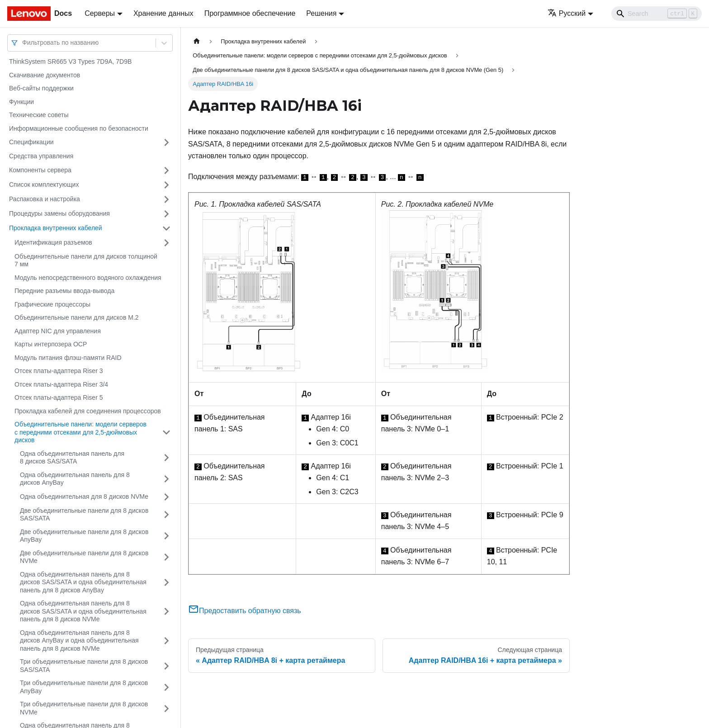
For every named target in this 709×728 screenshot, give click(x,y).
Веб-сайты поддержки (41, 88)
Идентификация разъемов (53, 242)
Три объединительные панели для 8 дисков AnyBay (84, 687)
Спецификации (31, 142)
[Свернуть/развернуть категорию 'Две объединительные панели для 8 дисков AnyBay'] (166, 536)
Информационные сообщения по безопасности (79, 128)
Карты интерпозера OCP (51, 344)
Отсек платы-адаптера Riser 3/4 (61, 384)
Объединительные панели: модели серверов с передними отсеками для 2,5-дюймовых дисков (80, 432)
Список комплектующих (44, 184)
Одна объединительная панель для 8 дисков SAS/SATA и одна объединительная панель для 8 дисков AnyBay (83, 582)
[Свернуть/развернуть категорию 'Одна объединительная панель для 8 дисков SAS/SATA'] (166, 458)
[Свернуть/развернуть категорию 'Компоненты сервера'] (166, 170)
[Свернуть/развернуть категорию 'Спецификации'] (166, 142)
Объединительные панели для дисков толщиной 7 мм (86, 260)
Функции (21, 102)
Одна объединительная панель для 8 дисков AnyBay (75, 479)
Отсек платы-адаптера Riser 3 (59, 371)
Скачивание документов (45, 75)
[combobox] (23, 43)
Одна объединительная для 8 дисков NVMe (84, 496)
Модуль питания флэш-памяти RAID (68, 358)
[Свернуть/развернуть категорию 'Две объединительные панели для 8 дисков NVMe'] (166, 557)
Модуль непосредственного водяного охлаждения (88, 278)
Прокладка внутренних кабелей (56, 228)
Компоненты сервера (40, 170)
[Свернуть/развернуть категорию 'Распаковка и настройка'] (166, 199)
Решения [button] (321, 13)
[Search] (657, 14)
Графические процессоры (52, 304)
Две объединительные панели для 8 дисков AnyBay (84, 536)
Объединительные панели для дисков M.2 (77, 317)
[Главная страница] (197, 41)
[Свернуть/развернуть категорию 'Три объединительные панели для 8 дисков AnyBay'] (166, 687)
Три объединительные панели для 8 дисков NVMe (84, 708)
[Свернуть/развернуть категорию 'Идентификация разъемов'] (166, 243)
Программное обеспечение (250, 13)
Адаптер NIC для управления (58, 331)
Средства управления (41, 156)
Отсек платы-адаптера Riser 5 (59, 397)
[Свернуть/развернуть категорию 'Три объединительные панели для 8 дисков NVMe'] (166, 708)
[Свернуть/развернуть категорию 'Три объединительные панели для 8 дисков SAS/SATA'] (166, 666)
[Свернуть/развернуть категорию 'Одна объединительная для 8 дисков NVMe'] (166, 497)
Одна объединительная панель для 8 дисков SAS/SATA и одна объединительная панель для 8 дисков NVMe (83, 611)
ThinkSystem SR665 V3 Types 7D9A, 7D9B (70, 61)
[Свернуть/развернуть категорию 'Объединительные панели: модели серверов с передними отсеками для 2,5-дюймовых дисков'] (166, 433)
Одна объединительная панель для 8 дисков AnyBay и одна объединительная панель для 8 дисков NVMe (79, 641)
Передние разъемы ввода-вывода (64, 291)
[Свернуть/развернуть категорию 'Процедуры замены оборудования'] (166, 214)
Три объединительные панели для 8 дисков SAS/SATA (84, 666)
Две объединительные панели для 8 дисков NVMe (84, 557)
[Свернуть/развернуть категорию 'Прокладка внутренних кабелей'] (166, 228)
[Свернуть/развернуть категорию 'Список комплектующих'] (166, 185)
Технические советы (39, 115)
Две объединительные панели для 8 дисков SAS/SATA (84, 515)
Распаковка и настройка (45, 199)
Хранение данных (163, 13)
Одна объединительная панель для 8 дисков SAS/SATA (72, 458)
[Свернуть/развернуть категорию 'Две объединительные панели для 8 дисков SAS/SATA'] (166, 515)
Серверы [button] (100, 13)
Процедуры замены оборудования (59, 213)
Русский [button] (567, 13)
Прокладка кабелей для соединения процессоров (88, 411)
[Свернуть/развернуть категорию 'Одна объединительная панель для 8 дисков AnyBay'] (166, 479)
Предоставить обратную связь (245, 611)
